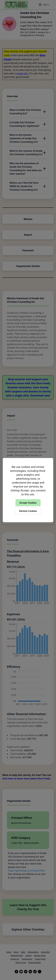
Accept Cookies (28, 503)
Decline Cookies (28, 511)
